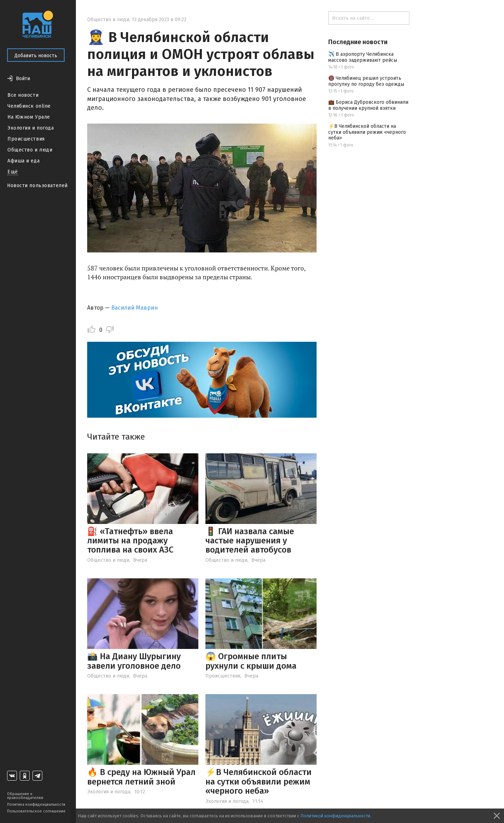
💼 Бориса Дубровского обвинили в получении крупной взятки (368, 105)
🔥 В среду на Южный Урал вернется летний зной (141, 777)
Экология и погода (31, 128)
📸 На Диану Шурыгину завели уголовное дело (134, 661)
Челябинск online (29, 106)
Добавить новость (36, 56)
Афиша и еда (23, 161)
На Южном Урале (29, 117)
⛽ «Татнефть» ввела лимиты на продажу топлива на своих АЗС (130, 541)
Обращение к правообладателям (25, 796)
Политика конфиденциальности (36, 804)
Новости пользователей (37, 186)
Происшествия (26, 139)
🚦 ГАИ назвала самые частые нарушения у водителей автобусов (250, 541)
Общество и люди (30, 150)
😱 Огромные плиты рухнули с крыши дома (251, 661)
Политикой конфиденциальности (335, 816)
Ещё (13, 172)
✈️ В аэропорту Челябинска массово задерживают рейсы (363, 57)
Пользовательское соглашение (36, 811)
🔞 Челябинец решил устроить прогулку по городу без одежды (366, 81)
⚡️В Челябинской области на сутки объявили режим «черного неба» (259, 782)
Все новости (23, 95)
